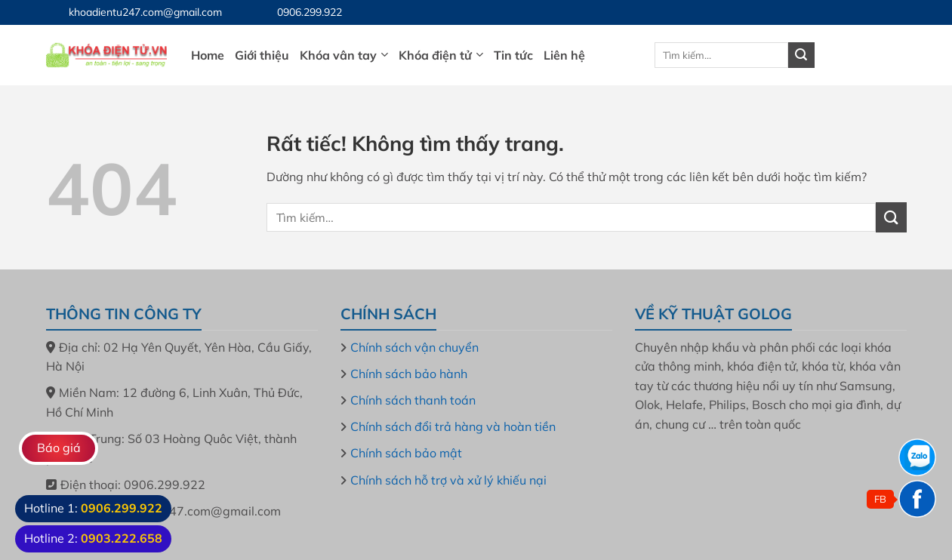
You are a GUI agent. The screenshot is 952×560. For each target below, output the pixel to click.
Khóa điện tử (441, 55)
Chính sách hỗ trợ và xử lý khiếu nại (448, 480)
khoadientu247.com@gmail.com (145, 12)
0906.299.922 (310, 12)
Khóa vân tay (344, 55)
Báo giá (59, 448)
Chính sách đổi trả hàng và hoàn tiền (453, 426)
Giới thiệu (262, 55)
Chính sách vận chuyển (414, 347)
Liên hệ (564, 55)
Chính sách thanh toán (413, 400)
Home (208, 55)
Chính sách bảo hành (409, 374)
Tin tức (513, 55)
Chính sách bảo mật (406, 453)
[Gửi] (801, 55)
